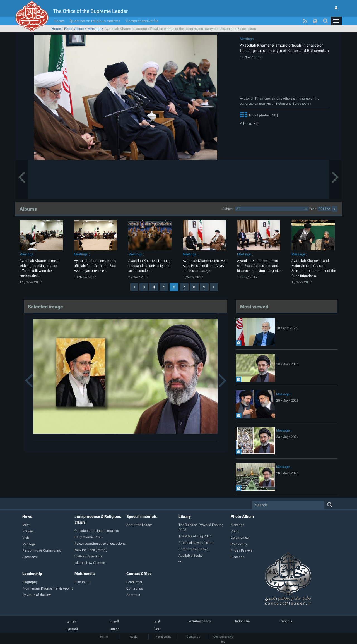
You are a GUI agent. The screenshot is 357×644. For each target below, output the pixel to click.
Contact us (193, 637)
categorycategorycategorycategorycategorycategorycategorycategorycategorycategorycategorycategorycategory (272, 209)
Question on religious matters (95, 21)
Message (298, 254)
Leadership (32, 574)
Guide (134, 637)
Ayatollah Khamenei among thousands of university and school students (149, 266)
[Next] (214, 287)
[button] (336, 21)
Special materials (142, 516)
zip (255, 123)
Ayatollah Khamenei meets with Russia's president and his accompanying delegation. (260, 266)
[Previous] (134, 287)
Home (59, 21)
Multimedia (85, 574)
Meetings (94, 29)
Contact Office (139, 574)
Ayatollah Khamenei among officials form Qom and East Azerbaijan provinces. (95, 266)
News (27, 516)
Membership (163, 637)
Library (185, 516)
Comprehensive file (142, 21)
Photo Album (74, 29)
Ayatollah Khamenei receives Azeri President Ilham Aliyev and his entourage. (204, 266)
